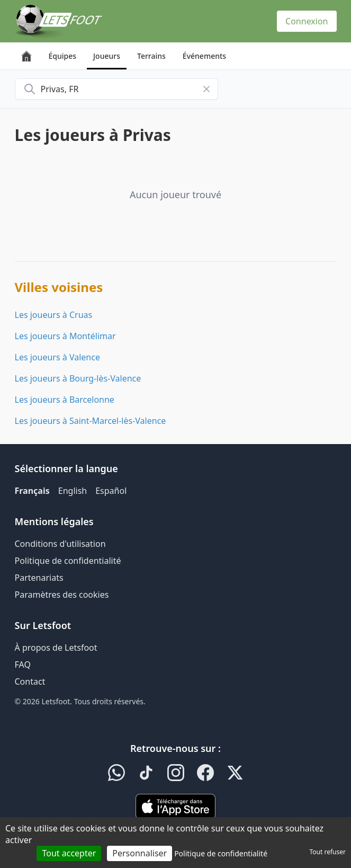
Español (111, 491)
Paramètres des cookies (62, 595)
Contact (30, 681)
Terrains (151, 56)
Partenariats (39, 578)
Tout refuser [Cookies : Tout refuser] (328, 852)
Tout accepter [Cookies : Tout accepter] (69, 853)
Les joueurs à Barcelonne (65, 400)
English (73, 491)
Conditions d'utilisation (60, 544)
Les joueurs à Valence (57, 357)
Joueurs (107, 56)
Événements (204, 56)
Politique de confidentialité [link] (221, 853)
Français (32, 491)
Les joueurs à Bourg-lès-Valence (78, 378)
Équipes (63, 56)
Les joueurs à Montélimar (65, 336)
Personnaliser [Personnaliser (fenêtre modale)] (139, 853)
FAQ (23, 665)
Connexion (307, 21)
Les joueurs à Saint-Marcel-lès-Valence (91, 421)
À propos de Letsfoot (56, 648)
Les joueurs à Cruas (54, 315)
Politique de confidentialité (68, 561)
